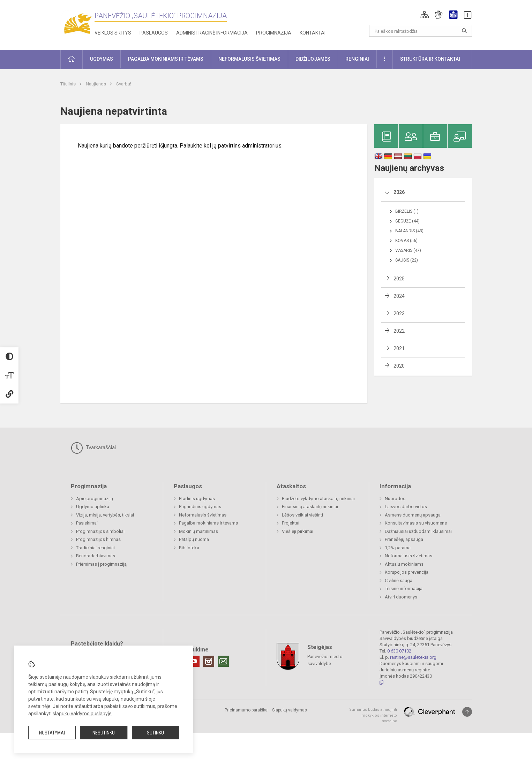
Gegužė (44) (407, 221)
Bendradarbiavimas (96, 556)
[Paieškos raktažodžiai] (421, 31)
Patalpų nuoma (194, 539)
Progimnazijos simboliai (100, 531)
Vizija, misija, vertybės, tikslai (105, 515)
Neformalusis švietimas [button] (249, 59)
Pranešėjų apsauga (404, 539)
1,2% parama (398, 548)
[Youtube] (194, 661)
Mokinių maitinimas (198, 531)
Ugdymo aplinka (93, 507)
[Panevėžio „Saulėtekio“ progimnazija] (77, 24)
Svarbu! (124, 84)
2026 (399, 192)
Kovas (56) (406, 241)
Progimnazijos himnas (98, 539)
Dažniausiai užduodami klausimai (418, 531)
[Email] (223, 661)
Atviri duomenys (401, 597)
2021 (399, 348)
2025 (399, 279)
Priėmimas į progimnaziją (101, 564)
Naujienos (96, 84)
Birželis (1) (407, 211)
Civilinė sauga (399, 580)
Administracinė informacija (212, 33)
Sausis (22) (407, 260)
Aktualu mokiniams (404, 564)
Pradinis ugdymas (197, 499)
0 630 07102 (399, 651)
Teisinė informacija (404, 589)
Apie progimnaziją (95, 499)
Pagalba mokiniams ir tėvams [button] (166, 59)
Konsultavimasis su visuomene (416, 523)
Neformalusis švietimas (203, 515)
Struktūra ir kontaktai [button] (430, 59)
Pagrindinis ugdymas (200, 507)
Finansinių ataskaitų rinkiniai (310, 507)
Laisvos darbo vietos (406, 507)
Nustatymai (52, 733)
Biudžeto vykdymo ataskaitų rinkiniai (318, 499)
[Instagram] (209, 661)
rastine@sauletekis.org (413, 657)
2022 (399, 331)
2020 (399, 366)
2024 (399, 296)
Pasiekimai (87, 523)
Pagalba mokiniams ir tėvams (208, 523)
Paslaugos (154, 33)
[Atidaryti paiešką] (464, 31)
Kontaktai (313, 33)
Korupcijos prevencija (407, 572)
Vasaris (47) (408, 250)
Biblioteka (189, 548)
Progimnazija (274, 33)
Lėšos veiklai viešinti (302, 515)
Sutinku (155, 733)
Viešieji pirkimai (298, 531)
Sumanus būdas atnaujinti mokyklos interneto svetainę (373, 715)
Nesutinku (104, 733)
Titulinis (69, 84)
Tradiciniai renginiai (95, 548)
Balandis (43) (409, 231)
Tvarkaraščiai (93, 448)
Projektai (291, 523)
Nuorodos (395, 499)
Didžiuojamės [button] (313, 59)
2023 (399, 314)
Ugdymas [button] (102, 59)
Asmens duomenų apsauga (413, 515)
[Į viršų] (467, 712)
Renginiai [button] (357, 59)
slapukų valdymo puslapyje (82, 714)
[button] (424, 15)
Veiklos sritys (113, 33)
